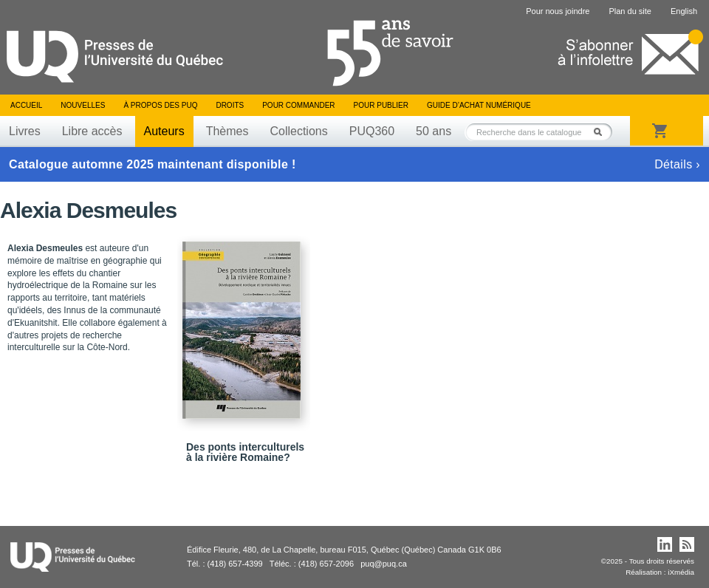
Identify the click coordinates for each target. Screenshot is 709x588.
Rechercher (602, 132)
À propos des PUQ (160, 105)
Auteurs (164, 131)
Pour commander (298, 105)
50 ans (434, 131)
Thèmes (227, 131)
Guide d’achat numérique (479, 105)
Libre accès (92, 131)
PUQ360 (372, 131)
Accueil (26, 105)
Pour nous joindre (558, 11)
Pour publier (381, 105)
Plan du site (630, 11)
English (684, 11)
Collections (298, 131)
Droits (230, 105)
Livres (25, 131)
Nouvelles (83, 105)
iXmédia (681, 572)
